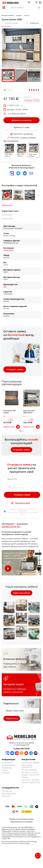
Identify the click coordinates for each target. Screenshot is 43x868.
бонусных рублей (16, 114)
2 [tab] (21, 431)
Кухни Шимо (6, 26)
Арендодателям (9, 793)
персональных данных (29, 513)
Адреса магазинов (22, 593)
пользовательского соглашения (28, 510)
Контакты (6, 773)
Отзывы (7, 219)
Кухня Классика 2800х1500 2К (29, 412)
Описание (7, 215)
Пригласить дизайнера (21, 134)
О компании (7, 763)
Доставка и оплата (30, 772)
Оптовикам (7, 791)
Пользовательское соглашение (21, 821)
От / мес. (13, 105)
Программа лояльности (27, 766)
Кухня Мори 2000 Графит (10, 412)
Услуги (5, 770)
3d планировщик (29, 770)
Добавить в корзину (21, 120)
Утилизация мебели (30, 763)
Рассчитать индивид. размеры (22, 138)
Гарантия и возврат (30, 780)
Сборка (25, 777)
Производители (9, 765)
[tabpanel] (12, 409)
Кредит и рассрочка (30, 775)
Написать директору (31, 782)
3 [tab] (23, 431)
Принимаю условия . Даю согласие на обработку (23, 511)
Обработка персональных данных (22, 819)
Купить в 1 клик (22, 127)
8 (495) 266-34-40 (22, 749)
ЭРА (5, 287)
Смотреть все (7, 205)
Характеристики (10, 211)
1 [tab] (20, 431)
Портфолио (7, 768)
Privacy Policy (6, 843)
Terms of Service (20, 843)
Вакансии (6, 796)
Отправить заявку (15, 369)
